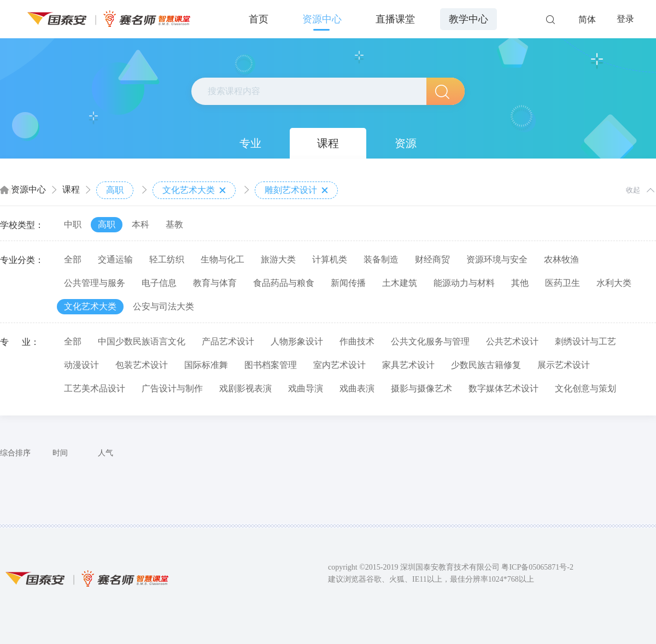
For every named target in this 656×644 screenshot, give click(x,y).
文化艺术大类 (194, 190)
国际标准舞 (206, 365)
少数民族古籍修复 (486, 365)
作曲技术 (357, 341)
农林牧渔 (561, 259)
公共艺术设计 (512, 341)
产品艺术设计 (228, 341)
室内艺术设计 (339, 365)
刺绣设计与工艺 (585, 341)
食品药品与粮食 (284, 283)
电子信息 (159, 283)
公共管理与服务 (95, 283)
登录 (625, 19)
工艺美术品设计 (95, 388)
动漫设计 (81, 365)
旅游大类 (278, 259)
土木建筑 (400, 283)
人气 (106, 453)
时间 (60, 453)
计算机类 (330, 259)
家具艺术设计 (408, 365)
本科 (140, 224)
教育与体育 (215, 283)
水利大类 (614, 283)
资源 (406, 143)
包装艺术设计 (142, 365)
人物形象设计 (297, 341)
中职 (73, 224)
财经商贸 (432, 259)
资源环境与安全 (497, 259)
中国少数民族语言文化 (142, 341)
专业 (250, 143)
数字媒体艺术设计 (503, 388)
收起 (633, 190)
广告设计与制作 (172, 388)
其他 (520, 283)
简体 (587, 19)
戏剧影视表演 (245, 388)
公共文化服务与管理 (430, 341)
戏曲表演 (357, 388)
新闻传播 (348, 283)
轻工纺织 (167, 259)
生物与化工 (222, 259)
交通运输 (115, 259)
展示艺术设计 (564, 365)
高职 (115, 190)
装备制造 (381, 259)
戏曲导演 (306, 388)
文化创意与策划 (585, 388)
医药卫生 (563, 283)
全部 (73, 259)
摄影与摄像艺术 (421, 388)
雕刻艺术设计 (296, 190)
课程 (328, 143)
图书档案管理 (271, 365)
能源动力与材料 (464, 283)
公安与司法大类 (163, 306)
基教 (174, 224)
